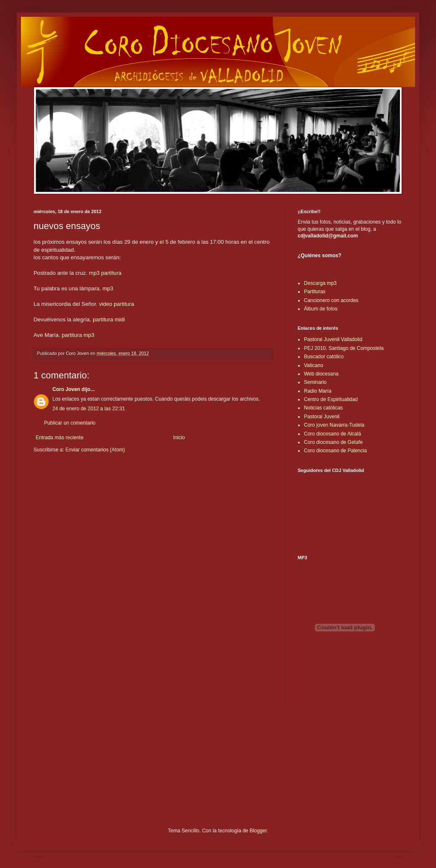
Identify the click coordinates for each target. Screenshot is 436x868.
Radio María (318, 391)
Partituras (315, 292)
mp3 (94, 273)
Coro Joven (66, 389)
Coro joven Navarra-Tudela (334, 425)
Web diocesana (321, 374)
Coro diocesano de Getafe (333, 442)
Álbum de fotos (321, 309)
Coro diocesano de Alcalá (332, 434)
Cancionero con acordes (331, 300)
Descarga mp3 (320, 283)
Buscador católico (324, 357)
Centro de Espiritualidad (331, 399)
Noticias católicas (323, 408)
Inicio (179, 438)
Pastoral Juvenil (322, 417)
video (106, 304)
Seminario (315, 382)
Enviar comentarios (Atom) (95, 450)
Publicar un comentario (70, 423)
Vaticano (314, 365)
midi (120, 319)
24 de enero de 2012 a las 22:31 (89, 409)
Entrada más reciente (60, 438)
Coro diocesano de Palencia (335, 451)
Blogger (258, 831)
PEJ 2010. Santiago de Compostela (344, 348)
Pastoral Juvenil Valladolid (333, 339)
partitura (111, 273)
